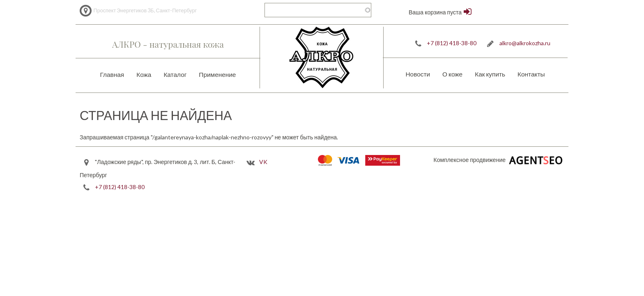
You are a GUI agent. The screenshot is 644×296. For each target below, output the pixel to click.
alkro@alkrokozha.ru (525, 43)
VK (263, 162)
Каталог (175, 74)
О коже (452, 74)
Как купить (490, 74)
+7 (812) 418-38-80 (452, 43)
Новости (418, 74)
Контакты (531, 74)
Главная (112, 74)
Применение (217, 74)
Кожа (144, 74)
